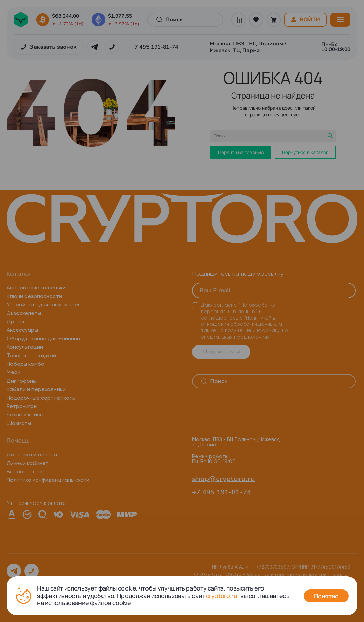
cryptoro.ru (222, 596)
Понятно (326, 596)
